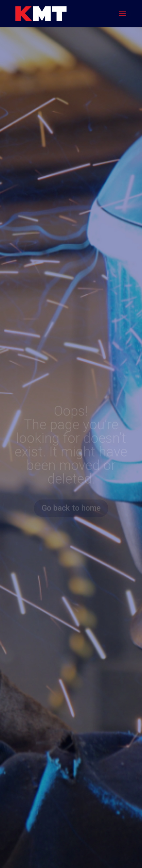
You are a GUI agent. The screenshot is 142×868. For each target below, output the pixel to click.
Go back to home (71, 508)
